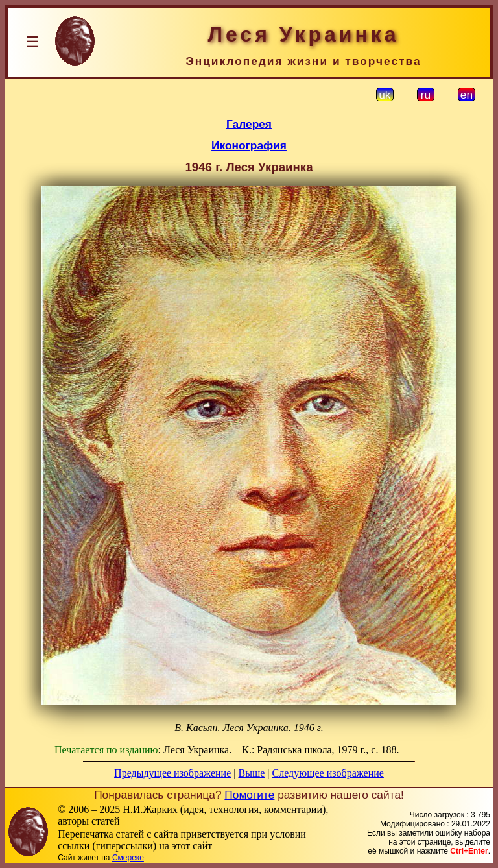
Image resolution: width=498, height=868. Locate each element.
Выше (251, 773)
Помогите (249, 795)
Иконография (249, 145)
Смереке (128, 858)
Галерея (249, 124)
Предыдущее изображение (172, 773)
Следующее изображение (328, 773)
